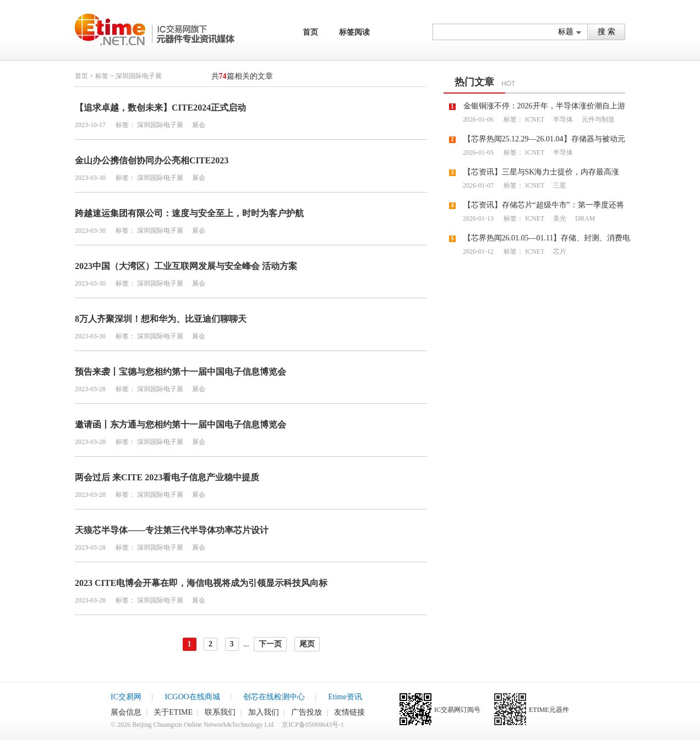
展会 (198, 125)
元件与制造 (597, 119)
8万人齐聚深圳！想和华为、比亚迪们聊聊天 (161, 319)
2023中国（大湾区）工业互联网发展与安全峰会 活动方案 (186, 266)
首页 (310, 32)
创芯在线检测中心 (274, 697)
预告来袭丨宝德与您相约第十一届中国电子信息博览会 (181, 372)
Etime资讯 (345, 697)
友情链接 (349, 712)
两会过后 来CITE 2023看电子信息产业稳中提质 (167, 477)
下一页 (270, 644)
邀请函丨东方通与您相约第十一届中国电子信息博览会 (181, 424)
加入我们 (264, 712)
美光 (559, 218)
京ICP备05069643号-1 (313, 725)
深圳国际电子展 (160, 125)
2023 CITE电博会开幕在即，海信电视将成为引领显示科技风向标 (201, 583)
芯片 (559, 251)
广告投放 (307, 712)
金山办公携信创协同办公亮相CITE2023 (152, 160)
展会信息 (126, 712)
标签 (102, 76)
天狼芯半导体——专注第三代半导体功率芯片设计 (172, 530)
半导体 (562, 119)
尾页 (307, 644)
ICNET (535, 119)
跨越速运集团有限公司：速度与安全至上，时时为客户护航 (189, 213)
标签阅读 (354, 32)
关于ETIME (173, 712)
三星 (559, 185)
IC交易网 (126, 697)
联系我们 (220, 712)
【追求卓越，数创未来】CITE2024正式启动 (160, 108)
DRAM (584, 218)
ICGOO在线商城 (192, 697)
